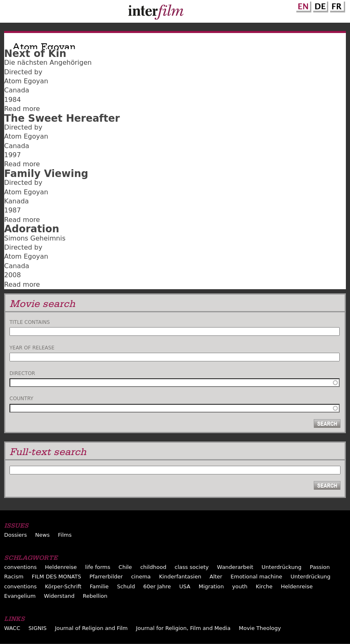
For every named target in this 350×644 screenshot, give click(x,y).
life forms (97, 567)
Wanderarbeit (235, 567)
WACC (12, 628)
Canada (17, 90)
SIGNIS (38, 628)
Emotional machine (256, 577)
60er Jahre (157, 586)
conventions (20, 567)
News (42, 535)
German (319, 5)
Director (22, 373)
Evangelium (20, 596)
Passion (320, 567)
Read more (22, 109)
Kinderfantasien (180, 577)
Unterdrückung (282, 567)
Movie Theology (260, 628)
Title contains (30, 322)
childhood (153, 567)
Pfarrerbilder (106, 577)
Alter (216, 577)
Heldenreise (61, 567)
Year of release (32, 348)
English (303, 5)
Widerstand (59, 596)
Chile (126, 567)
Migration (211, 586)
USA (185, 586)
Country (21, 399)
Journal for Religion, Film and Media (183, 628)
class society (192, 567)
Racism (14, 577)
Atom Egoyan (26, 81)
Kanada (16, 201)
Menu (10, 13)
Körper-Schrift (63, 586)
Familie (99, 586)
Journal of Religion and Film (91, 628)
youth (240, 586)
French (336, 5)
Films (65, 535)
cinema (141, 577)
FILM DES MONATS (56, 577)
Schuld (126, 586)
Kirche (264, 586)
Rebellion (95, 596)
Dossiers (15, 535)
